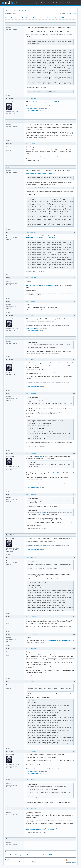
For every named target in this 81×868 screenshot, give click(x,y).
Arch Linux (10, 3)
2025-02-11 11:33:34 (31, 557)
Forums (43, 3)
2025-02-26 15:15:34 (31, 751)
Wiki (49, 3)
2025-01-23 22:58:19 (31, 278)
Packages (36, 3)
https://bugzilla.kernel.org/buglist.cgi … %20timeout (40, 830)
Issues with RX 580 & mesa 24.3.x (53, 18)
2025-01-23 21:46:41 (31, 232)
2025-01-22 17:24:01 (31, 144)
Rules (11, 11)
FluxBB (74, 862)
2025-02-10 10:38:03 (31, 453)
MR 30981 (40, 457)
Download (75, 3)
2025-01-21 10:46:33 (31, 99)
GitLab (55, 3)
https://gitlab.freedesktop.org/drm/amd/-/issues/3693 (40, 309)
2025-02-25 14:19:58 (31, 649)
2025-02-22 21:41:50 (31, 634)
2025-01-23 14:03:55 (31, 167)
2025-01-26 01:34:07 (31, 338)
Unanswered (72, 13)
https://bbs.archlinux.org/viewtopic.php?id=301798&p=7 (41, 286)
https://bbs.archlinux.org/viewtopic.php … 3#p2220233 (41, 174)
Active (67, 13)
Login (27, 11)
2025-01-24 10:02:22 (31, 316)
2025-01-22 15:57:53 (31, 121)
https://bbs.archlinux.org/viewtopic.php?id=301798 (46, 102)
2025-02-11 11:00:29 (31, 535)
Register (21, 11)
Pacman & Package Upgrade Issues (25, 18)
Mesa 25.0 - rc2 (57, 473)
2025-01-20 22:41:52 (31, 24)
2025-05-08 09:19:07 (31, 839)
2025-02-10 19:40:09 (31, 494)
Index (6, 11)
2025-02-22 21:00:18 (31, 617)
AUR (69, 3)
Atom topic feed (72, 860)
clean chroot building (31, 109)
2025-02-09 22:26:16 (31, 393)
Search (16, 11)
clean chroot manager (33, 110)
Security (62, 3)
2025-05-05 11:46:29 (31, 809)
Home (28, 3)
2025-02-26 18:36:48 (31, 780)
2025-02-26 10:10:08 (31, 682)
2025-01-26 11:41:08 (31, 360)
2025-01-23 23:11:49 (31, 301)
